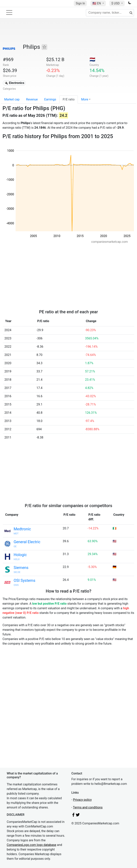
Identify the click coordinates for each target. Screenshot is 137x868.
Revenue (32, 99)
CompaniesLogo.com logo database (31, 845)
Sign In (80, 3)
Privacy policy (82, 800)
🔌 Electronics (14, 83)
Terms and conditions (88, 807)
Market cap (12, 99)
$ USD (116, 3)
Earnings (50, 99)
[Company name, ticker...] (110, 13)
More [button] (85, 99)
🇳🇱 (92, 60)
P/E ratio (69, 99)
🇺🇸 (97, 3)
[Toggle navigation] (9, 12)
